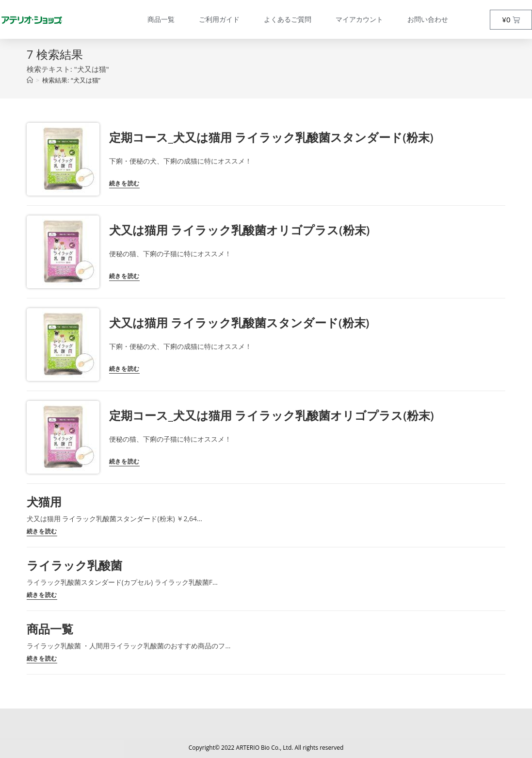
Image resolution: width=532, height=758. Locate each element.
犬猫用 (44, 502)
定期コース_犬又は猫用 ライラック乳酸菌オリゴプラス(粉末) (272, 415)
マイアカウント (359, 19)
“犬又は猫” (71, 80)
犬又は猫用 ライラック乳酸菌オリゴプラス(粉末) (239, 230)
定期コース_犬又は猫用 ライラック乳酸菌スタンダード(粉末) (271, 137)
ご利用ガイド (219, 19)
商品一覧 (161, 19)
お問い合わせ (428, 19)
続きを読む (124, 184)
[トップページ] (30, 80)
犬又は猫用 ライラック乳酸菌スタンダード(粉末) (239, 322)
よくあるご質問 (288, 19)
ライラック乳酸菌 (74, 565)
